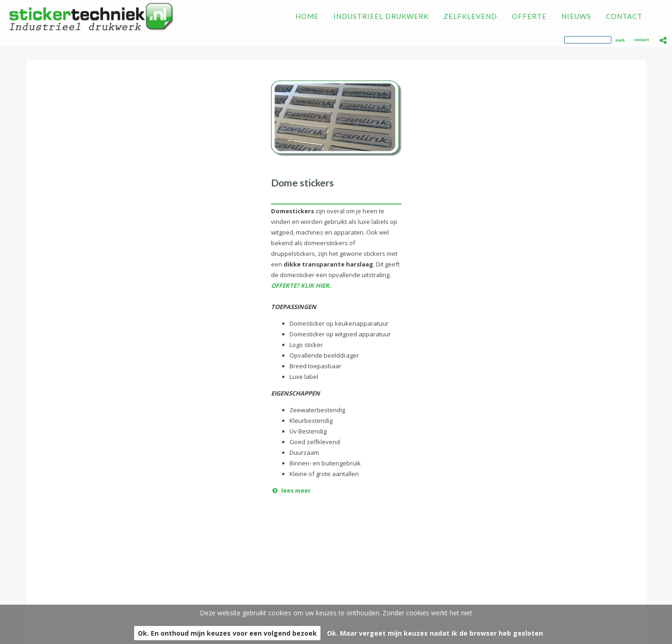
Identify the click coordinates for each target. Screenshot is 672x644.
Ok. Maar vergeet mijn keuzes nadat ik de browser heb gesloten (435, 633)
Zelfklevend (37, 576)
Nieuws (29, 598)
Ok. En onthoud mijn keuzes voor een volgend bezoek (227, 633)
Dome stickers (302, 183)
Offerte (29, 587)
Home (26, 555)
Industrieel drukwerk (52, 566)
